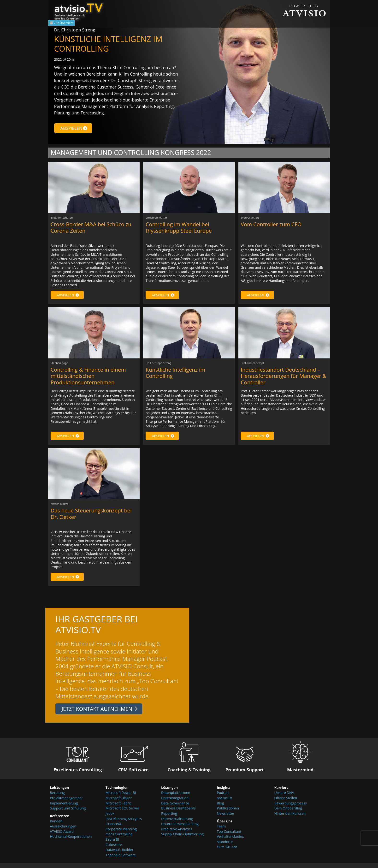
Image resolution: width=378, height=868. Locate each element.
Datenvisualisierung (177, 823)
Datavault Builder (119, 855)
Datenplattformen (176, 798)
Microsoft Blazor (119, 803)
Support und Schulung (68, 813)
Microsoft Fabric (118, 808)
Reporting (169, 818)
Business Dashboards (178, 813)
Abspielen (74, 128)
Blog (220, 808)
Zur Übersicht (70, 25)
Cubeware (114, 849)
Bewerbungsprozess (291, 808)
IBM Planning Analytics (124, 823)
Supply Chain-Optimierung (182, 839)
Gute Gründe (227, 852)
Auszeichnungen (63, 831)
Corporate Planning (121, 834)
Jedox (110, 818)
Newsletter (226, 818)
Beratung (57, 798)
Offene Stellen (286, 803)
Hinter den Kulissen (290, 818)
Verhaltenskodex (230, 841)
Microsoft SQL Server (122, 813)
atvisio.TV (224, 803)
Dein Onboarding (288, 813)
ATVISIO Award (62, 836)
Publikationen (228, 813)
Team (221, 831)
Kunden (56, 826)
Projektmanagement (66, 803)
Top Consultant (229, 836)
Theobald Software (121, 860)
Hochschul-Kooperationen (71, 841)
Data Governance (175, 808)
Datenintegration (175, 803)
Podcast (223, 798)
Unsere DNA (284, 798)
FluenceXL (114, 829)
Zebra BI (112, 844)
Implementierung (64, 808)
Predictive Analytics (177, 834)
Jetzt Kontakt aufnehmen (97, 714)
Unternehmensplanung (180, 829)
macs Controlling (119, 839)
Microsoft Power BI (121, 798)
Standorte (225, 847)
